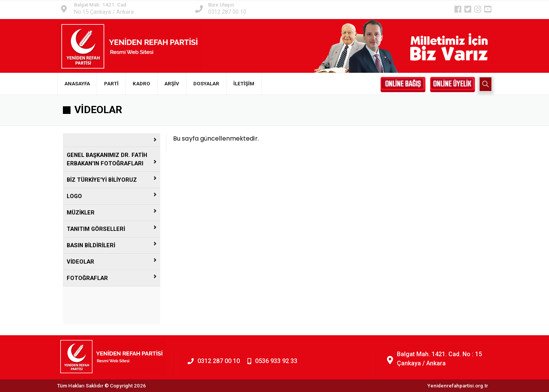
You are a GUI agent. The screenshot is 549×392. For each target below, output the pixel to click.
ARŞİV (172, 84)
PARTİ (111, 84)
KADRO (141, 84)
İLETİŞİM (244, 84)
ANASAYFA (77, 84)
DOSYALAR (206, 84)
